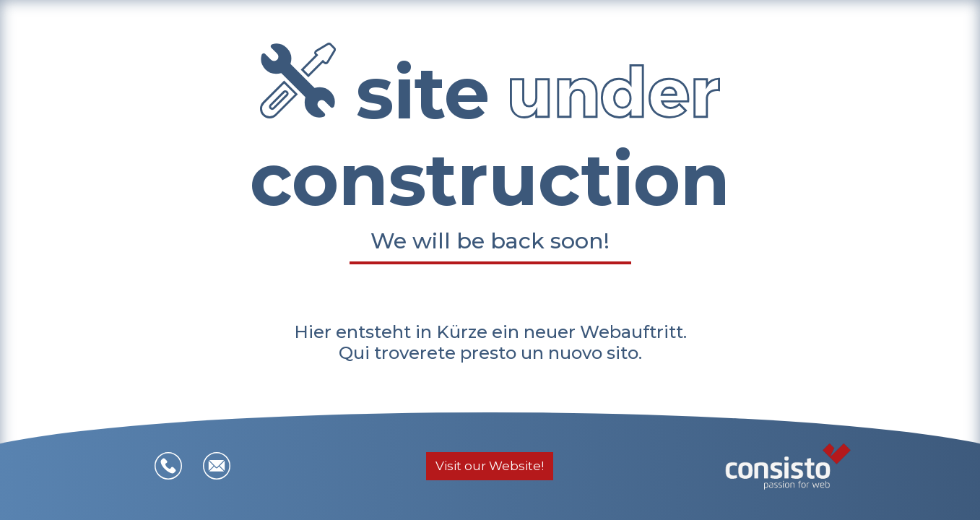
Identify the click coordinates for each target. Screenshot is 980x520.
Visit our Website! (490, 466)
